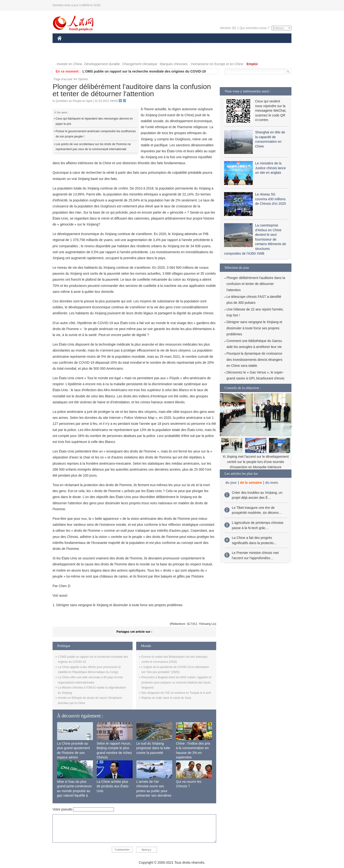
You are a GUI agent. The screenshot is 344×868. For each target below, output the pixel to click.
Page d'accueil (63, 79)
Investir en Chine (69, 64)
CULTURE (171, 45)
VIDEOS (86, 55)
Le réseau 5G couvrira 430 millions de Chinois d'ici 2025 (271, 199)
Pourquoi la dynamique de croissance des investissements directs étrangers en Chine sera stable (254, 359)
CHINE (66, 45)
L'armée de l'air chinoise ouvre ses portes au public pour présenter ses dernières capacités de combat (154, 791)
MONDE (108, 45)
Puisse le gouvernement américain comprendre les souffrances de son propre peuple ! (96, 134)
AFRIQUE (128, 45)
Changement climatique (140, 64)
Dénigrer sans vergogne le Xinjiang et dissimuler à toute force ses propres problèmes (254, 328)
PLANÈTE (213, 45)
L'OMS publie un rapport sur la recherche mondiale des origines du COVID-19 (144, 71)
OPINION (275, 45)
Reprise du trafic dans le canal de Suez (166, 698)
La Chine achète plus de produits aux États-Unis (113, 786)
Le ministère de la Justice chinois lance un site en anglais (270, 168)
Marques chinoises (174, 64)
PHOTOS (67, 55)
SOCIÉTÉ (192, 45)
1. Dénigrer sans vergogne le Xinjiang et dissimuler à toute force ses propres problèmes (118, 605)
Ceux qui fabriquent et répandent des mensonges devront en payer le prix (94, 121)
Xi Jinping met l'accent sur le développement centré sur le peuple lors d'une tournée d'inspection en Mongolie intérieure (256, 462)
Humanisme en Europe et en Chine (217, 64)
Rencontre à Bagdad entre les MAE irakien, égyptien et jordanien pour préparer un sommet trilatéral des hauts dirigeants (176, 682)
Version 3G (228, 28)
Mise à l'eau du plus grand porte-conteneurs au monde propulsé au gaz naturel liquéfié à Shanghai (75, 791)
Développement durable (102, 64)
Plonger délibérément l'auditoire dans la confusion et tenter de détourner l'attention (256, 284)
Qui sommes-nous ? (255, 28)
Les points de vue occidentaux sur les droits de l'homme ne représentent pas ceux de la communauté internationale (93, 147)
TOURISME (253, 45)
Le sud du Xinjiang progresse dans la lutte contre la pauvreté (153, 748)
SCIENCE (149, 45)
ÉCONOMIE (86, 45)
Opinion (83, 79)
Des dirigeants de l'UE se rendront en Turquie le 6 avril (176, 693)
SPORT (232, 45)
